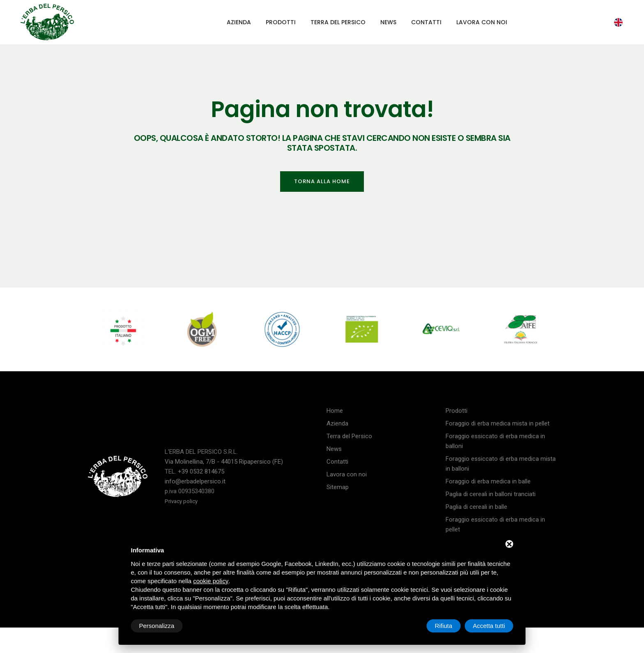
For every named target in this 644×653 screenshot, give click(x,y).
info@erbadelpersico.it (195, 481)
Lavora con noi (482, 22)
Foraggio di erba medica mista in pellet (498, 423)
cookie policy (211, 581)
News (388, 22)
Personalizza (157, 626)
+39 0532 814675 (201, 471)
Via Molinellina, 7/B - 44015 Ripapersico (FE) (224, 462)
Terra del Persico (338, 22)
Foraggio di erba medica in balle (488, 481)
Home (335, 411)
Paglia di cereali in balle (476, 507)
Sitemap (338, 487)
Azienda (239, 22)
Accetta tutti (489, 626)
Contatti (426, 22)
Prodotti (281, 22)
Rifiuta (444, 626)
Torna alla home (322, 181)
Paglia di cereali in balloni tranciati (491, 494)
